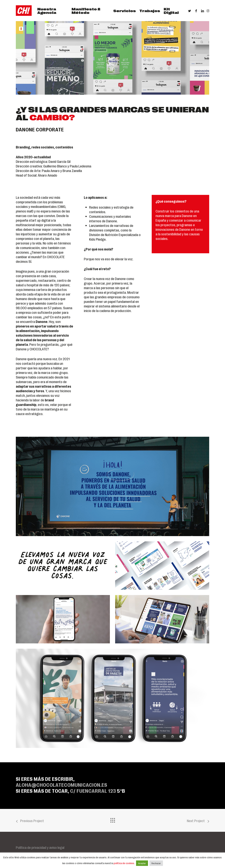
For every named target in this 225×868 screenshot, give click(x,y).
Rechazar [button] (156, 863)
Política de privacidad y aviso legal (40, 847)
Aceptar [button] (142, 863)
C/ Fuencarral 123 (93, 791)
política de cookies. (124, 863)
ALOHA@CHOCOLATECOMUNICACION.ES (62, 785)
